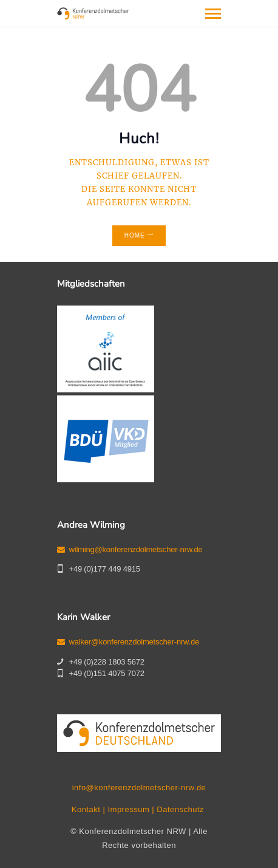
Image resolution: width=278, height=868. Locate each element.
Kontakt (86, 809)
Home (135, 235)
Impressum (128, 809)
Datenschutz (180, 809)
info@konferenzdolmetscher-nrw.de (139, 788)
